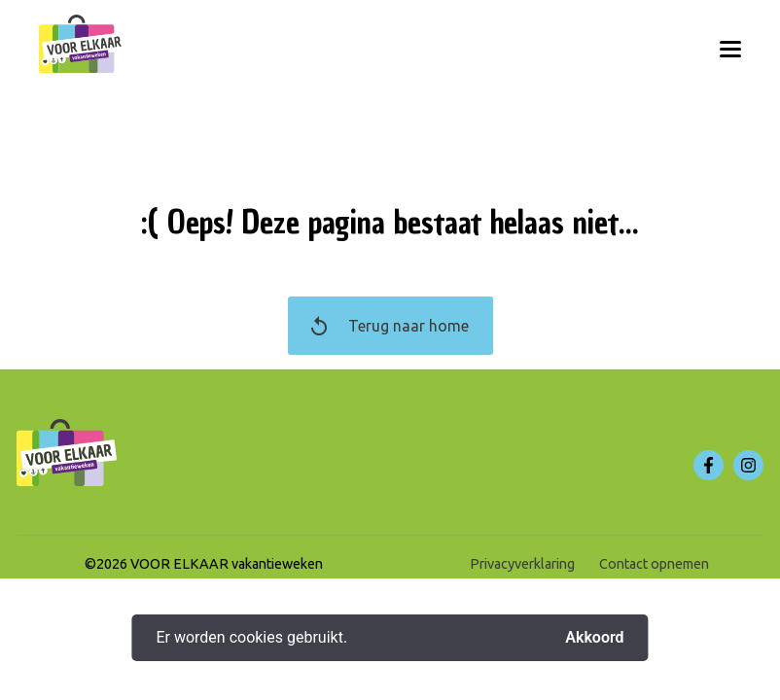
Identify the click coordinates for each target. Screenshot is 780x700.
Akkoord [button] (594, 637)
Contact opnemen (654, 564)
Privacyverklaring (522, 564)
